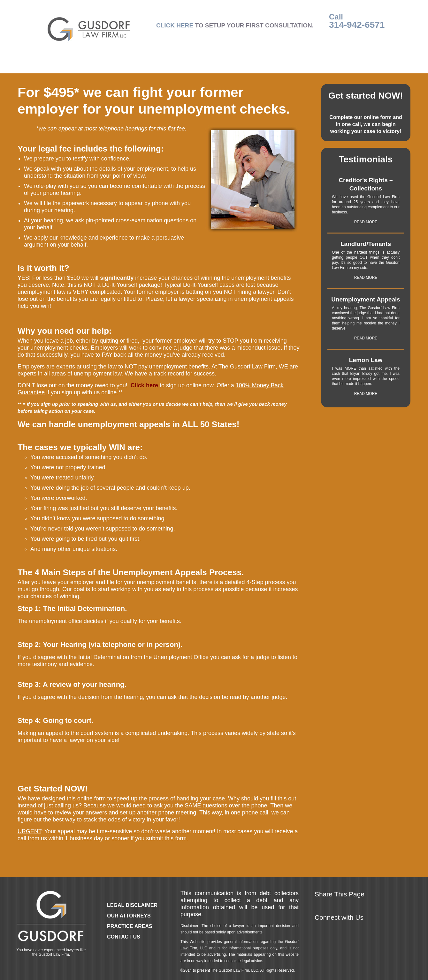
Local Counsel (215, 66)
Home (53, 66)
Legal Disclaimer (132, 905)
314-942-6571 (357, 25)
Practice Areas (155, 66)
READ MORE (366, 222)
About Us (264, 66)
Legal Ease (307, 66)
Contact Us (354, 66)
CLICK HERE (175, 25)
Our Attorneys (96, 66)
